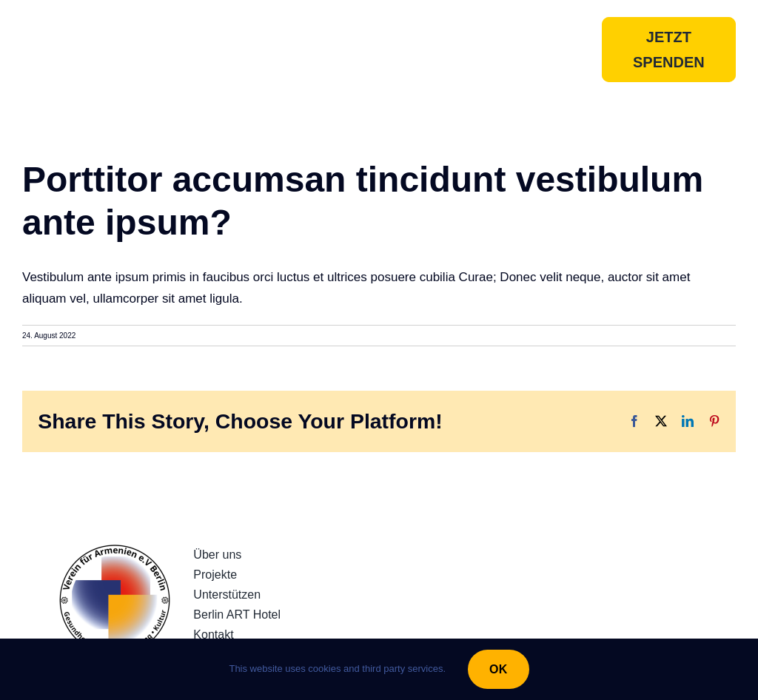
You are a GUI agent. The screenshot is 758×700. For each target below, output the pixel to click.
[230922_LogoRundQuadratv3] (115, 551)
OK (498, 669)
